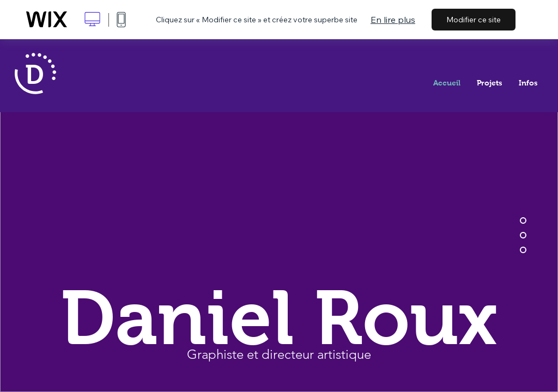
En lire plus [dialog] (393, 20)
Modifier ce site (474, 20)
